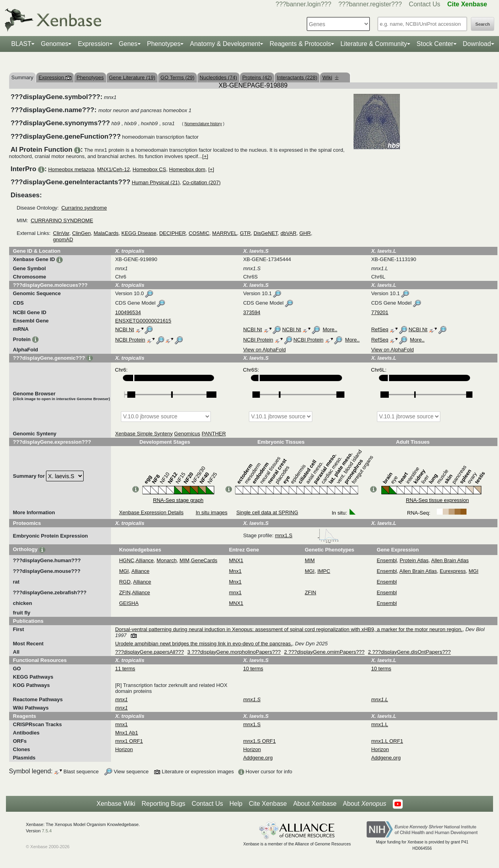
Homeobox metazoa (71, 169)
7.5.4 (47, 831)
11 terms (125, 669)
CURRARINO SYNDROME (62, 220)
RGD (125, 582)
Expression (93, 44)
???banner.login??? (303, 4)
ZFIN (125, 592)
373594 (251, 312)
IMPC (324, 571)
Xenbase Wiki (116, 804)
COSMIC (199, 233)
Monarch (167, 560)
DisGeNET (266, 233)
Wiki (330, 77)
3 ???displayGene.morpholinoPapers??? (234, 652)
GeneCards (204, 560)
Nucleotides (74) (219, 77)
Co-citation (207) (201, 182)
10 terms (253, 669)
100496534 (128, 312)
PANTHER (214, 434)
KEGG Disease (139, 233)
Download (477, 44)
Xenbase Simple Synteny (144, 434)
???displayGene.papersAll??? (149, 652)
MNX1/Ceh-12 (113, 169)
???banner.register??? (370, 4)
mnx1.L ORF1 (387, 741)
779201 (380, 312)
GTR (245, 233)
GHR (305, 233)
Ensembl (387, 560)
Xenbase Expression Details (151, 512)
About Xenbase (315, 804)
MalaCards (106, 233)
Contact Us (425, 4)
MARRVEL (225, 233)
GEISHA (129, 603)
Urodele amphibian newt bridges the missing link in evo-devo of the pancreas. (204, 644)
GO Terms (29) (178, 77)
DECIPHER (173, 233)
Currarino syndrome (84, 208)
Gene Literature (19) (132, 77)
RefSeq (380, 329)
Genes (128, 44)
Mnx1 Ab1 (126, 733)
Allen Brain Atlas (450, 560)
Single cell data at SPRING (267, 512)
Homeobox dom (187, 169)
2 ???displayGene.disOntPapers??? (409, 652)
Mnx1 (235, 571)
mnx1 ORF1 (129, 741)
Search (483, 24)
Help (236, 804)
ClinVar (61, 233)
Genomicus (187, 434)
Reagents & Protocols (300, 44)
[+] (205, 156)
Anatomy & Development (225, 44)
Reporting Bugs (163, 804)
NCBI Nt (124, 329)
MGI (124, 571)
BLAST (21, 44)
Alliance (145, 560)
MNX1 (236, 560)
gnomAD (63, 239)
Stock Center (435, 44)
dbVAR (289, 233)
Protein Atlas (414, 560)
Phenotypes (164, 44)
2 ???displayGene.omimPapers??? (324, 652)
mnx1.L (380, 724)
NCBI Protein (130, 340)
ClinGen (81, 233)
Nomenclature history (203, 124)
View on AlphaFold (264, 350)
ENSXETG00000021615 (143, 321)
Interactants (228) (297, 77)
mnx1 (235, 592)
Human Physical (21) (156, 182)
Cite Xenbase (268, 804)
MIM (184, 560)
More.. (330, 329)
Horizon (124, 749)
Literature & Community (374, 44)
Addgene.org (258, 758)
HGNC (126, 560)
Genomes (54, 44)
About (364, 804)
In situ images (212, 512)
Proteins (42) (257, 77)
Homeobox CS (150, 169)
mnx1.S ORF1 (259, 741)
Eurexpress (453, 571)
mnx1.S (307, 535)
